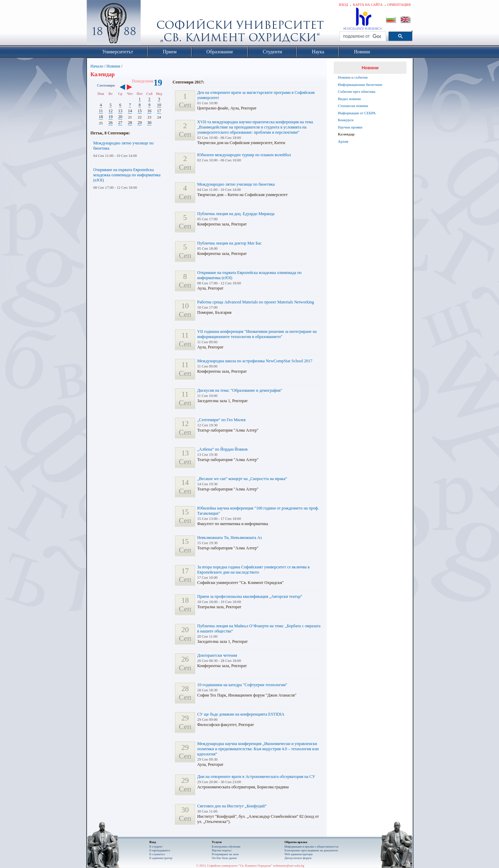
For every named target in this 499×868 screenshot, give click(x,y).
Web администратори (299, 854)
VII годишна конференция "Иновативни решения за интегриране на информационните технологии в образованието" (257, 334)
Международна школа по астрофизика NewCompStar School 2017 (255, 361)
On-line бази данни (224, 858)
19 (111, 117)
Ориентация (399, 5)
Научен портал (221, 850)
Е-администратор (161, 858)
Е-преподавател (160, 850)
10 (159, 105)
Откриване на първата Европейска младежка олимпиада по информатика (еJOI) (127, 175)
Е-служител (157, 854)
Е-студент (156, 847)
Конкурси (346, 120)
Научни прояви (350, 127)
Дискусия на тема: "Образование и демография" (240, 390)
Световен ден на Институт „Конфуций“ (232, 806)
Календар (346, 134)
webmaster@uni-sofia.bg (288, 866)
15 (140, 111)
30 (149, 123)
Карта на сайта (367, 5)
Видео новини (349, 99)
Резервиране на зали (225, 854)
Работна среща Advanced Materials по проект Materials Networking (256, 302)
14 (130, 111)
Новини (113, 66)
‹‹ (122, 88)
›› (133, 88)
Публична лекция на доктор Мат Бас (229, 243)
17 (159, 111)
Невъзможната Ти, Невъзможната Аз (230, 538)
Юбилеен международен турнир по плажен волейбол (244, 155)
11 (101, 111)
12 (111, 111)
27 (120, 123)
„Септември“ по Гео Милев (221, 420)
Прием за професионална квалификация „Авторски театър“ (250, 596)
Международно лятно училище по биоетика (236, 184)
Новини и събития (353, 77)
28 (130, 123)
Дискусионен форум (298, 858)
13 (120, 111)
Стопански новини (353, 106)
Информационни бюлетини (360, 85)
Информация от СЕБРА (357, 113)
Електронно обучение (226, 847)
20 (120, 117)
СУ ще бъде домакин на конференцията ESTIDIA (241, 714)
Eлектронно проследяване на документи (311, 850)
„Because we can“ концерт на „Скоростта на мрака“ (242, 479)
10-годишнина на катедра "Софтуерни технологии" (242, 685)
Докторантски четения (217, 655)
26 (111, 123)
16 (149, 111)
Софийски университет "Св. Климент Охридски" (153, 24)
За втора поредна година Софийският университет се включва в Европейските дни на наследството (253, 570)
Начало (97, 66)
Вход (344, 5)
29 (140, 123)
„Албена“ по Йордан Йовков (222, 449)
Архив (343, 141)
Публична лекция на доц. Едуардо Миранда (236, 214)
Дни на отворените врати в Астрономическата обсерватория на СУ (256, 777)
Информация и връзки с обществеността (311, 847)
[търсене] (362, 36)
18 (101, 117)
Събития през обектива (357, 91)
